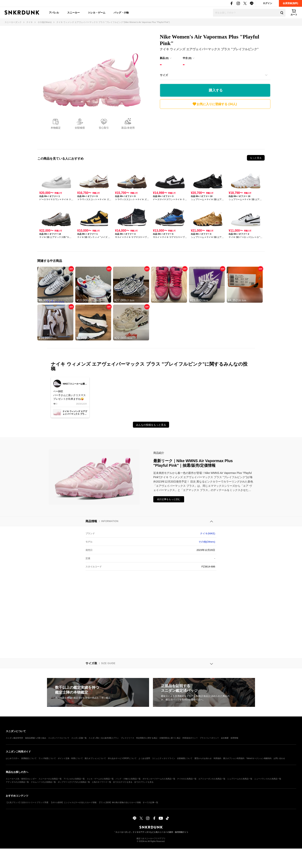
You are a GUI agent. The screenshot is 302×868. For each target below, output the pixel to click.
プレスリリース (128, 738)
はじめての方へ (13, 758)
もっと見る (256, 158)
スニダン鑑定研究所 (14, 738)
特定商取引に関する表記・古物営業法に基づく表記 (158, 738)
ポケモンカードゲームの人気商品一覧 (159, 779)
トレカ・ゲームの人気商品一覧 (100, 779)
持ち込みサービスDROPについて (122, 758)
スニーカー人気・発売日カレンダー (21, 779)
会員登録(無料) (290, 3)
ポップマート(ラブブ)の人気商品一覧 (74, 782)
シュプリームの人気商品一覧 (240, 779)
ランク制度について (47, 758)
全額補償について (185, 758)
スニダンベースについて (59, 738)
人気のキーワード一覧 (102, 782)
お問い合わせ (279, 758)
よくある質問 (144, 758)
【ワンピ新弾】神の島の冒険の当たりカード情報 (120, 802)
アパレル (54, 13)
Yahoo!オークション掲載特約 (259, 758)
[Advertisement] (215, 128)
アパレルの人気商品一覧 (74, 779)
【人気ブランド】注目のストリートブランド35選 (27, 802)
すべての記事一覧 (150, 802)
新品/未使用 (128, 128)
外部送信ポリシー (190, 738)
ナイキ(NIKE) (208, 533)
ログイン (268, 3)
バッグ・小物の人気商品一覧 (128, 779)
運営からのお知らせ (203, 758)
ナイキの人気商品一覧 (187, 779)
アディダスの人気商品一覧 (17, 782)
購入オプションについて (95, 758)
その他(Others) (207, 542)
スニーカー (73, 13)
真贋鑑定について (29, 758)
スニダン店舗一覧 (79, 738)
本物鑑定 (56, 128)
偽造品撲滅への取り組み (36, 738)
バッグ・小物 (121, 13)
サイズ (164, 75)
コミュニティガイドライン (164, 758)
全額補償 (80, 128)
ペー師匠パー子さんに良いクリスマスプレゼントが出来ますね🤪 (69, 395)
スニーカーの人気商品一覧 (50, 779)
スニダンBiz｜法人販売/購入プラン (104, 738)
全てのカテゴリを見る (123, 782)
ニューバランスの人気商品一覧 (268, 779)
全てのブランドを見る (144, 782)
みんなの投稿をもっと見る (151, 425)
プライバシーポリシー (209, 738)
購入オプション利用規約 (234, 758)
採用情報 (234, 738)
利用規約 (217, 758)
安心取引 (104, 128)
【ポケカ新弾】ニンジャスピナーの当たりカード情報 (73, 802)
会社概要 (225, 738)
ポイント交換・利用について (70, 758)
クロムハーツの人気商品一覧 (43, 782)
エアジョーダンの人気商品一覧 (212, 779)
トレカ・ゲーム (97, 13)
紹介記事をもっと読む (169, 499)
